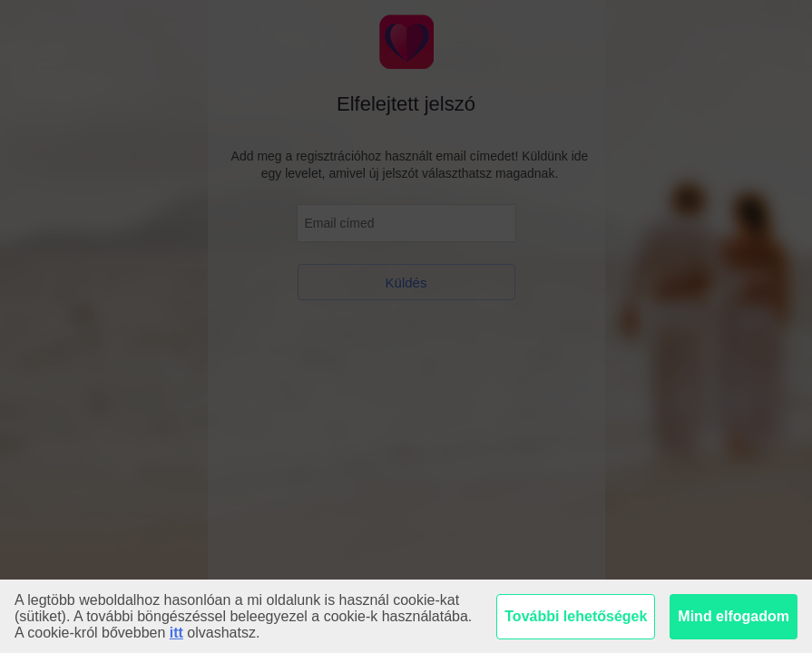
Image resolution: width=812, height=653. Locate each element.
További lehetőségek (576, 616)
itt (176, 633)
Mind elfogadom (734, 616)
